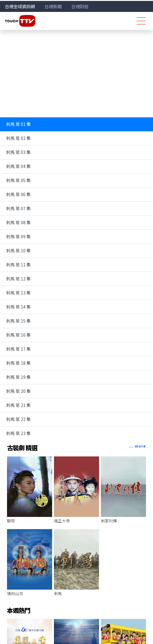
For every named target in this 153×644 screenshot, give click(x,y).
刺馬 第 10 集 (18, 251)
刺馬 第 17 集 (18, 349)
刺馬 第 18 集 (18, 363)
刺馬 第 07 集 (18, 208)
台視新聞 (53, 6)
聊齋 (11, 521)
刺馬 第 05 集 (18, 180)
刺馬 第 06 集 (18, 194)
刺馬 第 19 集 (18, 377)
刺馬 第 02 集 (18, 138)
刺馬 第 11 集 (18, 265)
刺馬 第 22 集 (18, 419)
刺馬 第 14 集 (18, 307)
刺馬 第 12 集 (18, 279)
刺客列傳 (109, 521)
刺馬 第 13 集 (18, 293)
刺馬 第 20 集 (18, 391)
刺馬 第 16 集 (18, 335)
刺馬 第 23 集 (18, 433)
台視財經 (80, 6)
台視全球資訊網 (20, 6)
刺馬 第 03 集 (18, 152)
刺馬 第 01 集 (18, 124)
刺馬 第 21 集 (18, 405)
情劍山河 (15, 593)
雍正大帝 (62, 521)
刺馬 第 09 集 (18, 236)
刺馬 (58, 593)
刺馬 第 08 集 (18, 222)
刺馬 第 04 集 (18, 166)
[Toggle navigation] (141, 21)
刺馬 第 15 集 (18, 321)
